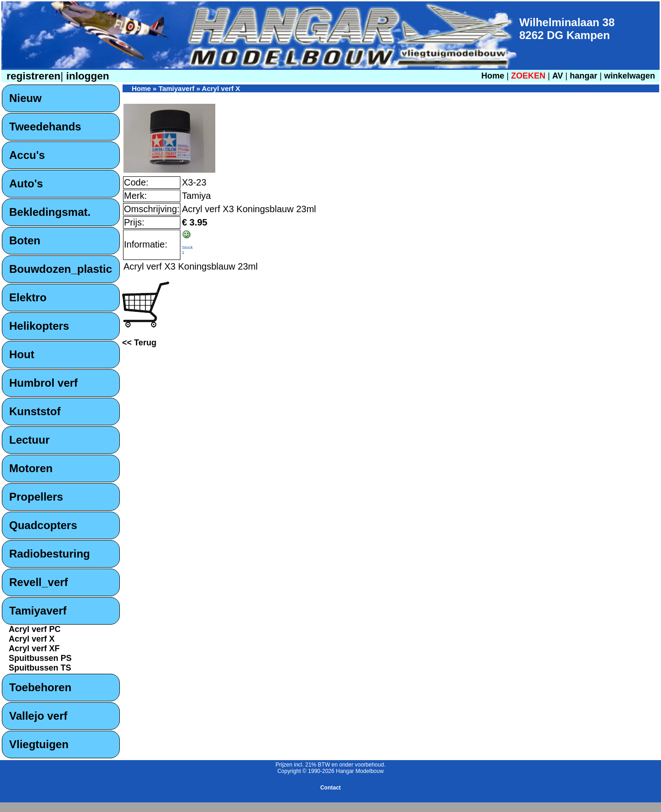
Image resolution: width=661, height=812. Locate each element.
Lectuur (29, 440)
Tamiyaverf (38, 611)
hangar (583, 76)
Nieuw (25, 98)
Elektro (28, 297)
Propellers (36, 497)
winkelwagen (630, 76)
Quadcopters (43, 525)
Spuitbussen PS (40, 658)
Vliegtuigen (39, 744)
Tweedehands (45, 127)
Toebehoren (40, 687)
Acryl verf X (32, 639)
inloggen (86, 76)
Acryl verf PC (35, 629)
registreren (32, 76)
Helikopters (39, 326)
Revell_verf (39, 582)
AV (559, 76)
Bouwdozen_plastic (61, 269)
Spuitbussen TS (40, 668)
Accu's (27, 155)
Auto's (26, 183)
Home (493, 76)
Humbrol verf (43, 383)
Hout (22, 354)
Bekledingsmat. (50, 212)
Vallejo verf (38, 716)
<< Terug (139, 343)
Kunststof (35, 411)
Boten (25, 240)
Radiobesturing (50, 554)
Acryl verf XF (34, 648)
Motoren (31, 468)
